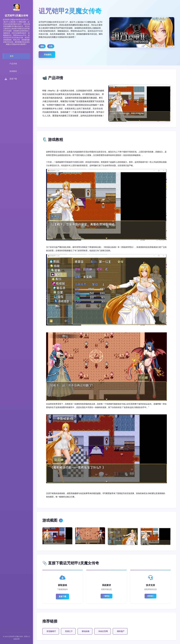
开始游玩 (48, 55)
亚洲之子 (69, 631)
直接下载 (62, 597)
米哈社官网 (103, 631)
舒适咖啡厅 (51, 631)
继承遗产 (121, 631)
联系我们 (150, 596)
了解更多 (106, 596)
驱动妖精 (86, 631)
